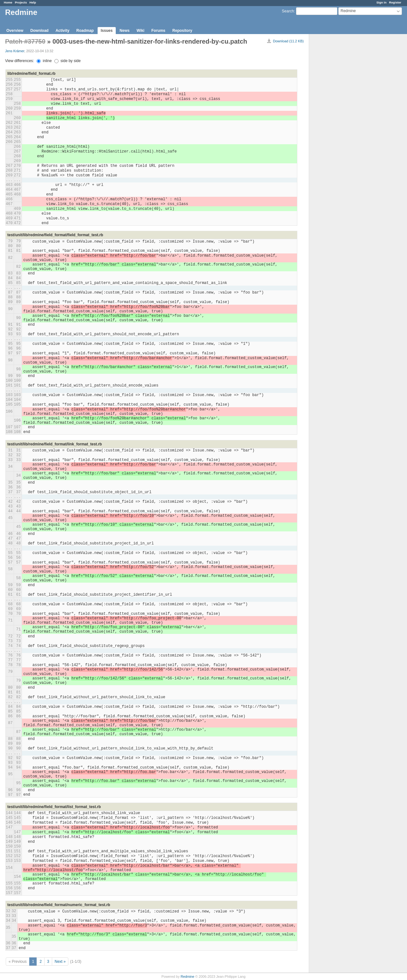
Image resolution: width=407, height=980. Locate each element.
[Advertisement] (341, 134)
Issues (107, 31)
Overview (15, 31)
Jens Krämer (15, 51)
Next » (60, 962)
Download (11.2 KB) (288, 41)
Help (33, 2)
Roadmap (85, 31)
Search (288, 11)
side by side (68, 61)
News (124, 31)
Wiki (140, 31)
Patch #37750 (25, 41)
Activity (62, 31)
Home (8, 2)
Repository (182, 31)
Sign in (382, 2)
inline (44, 61)
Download (39, 31)
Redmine (187, 976)
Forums (158, 31)
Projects (21, 2)
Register (395, 2)
